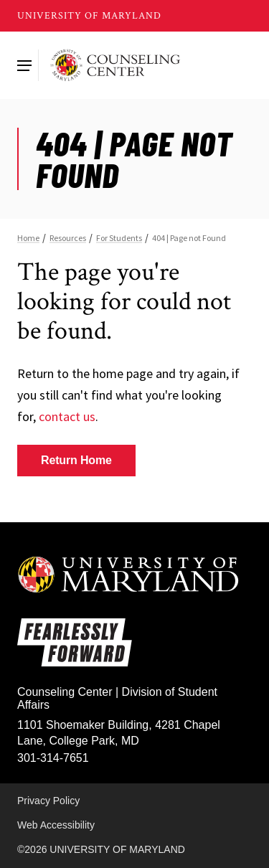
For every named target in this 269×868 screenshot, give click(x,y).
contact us (67, 416)
